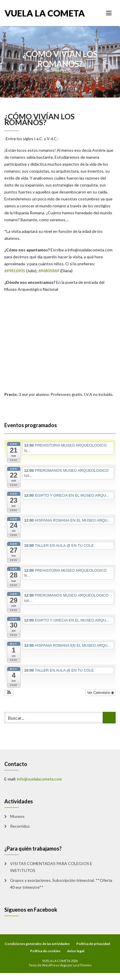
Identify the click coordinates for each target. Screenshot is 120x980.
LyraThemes (82, 965)
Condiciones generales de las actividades (37, 944)
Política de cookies (45, 951)
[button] (9, 693)
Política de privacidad (93, 944)
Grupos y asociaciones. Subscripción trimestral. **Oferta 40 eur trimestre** (61, 884)
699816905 (15, 271)
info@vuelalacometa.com (90, 250)
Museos (17, 816)
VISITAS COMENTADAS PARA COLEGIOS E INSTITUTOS (51, 867)
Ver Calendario (100, 693)
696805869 (49, 271)
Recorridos (20, 826)
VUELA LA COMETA (32, 13)
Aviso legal (76, 951)
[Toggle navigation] (109, 13)
